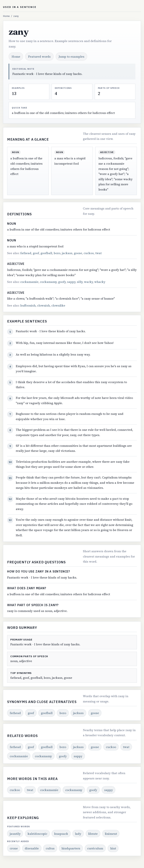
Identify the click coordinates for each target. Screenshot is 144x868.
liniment (111, 834)
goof (36, 253)
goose (78, 253)
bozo (57, 253)
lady (78, 834)
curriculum (95, 848)
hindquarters (71, 848)
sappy (71, 282)
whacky (100, 282)
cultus (50, 848)
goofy (62, 282)
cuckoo (89, 253)
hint (113, 848)
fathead (26, 253)
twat (98, 253)
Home (6, 16)
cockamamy (48, 282)
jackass (67, 253)
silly (80, 282)
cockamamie (29, 282)
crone (14, 848)
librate (93, 834)
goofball (46, 253)
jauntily (15, 834)
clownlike (58, 305)
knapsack (61, 834)
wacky (88, 282)
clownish (43, 305)
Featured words (39, 57)
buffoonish (28, 305)
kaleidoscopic (37, 834)
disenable (32, 848)
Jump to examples (72, 57)
